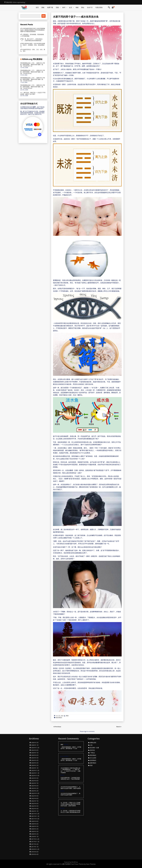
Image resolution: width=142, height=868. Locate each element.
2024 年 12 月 (35, 748)
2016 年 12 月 (35, 849)
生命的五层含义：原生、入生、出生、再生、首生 (33, 50)
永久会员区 (93, 758)
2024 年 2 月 (35, 765)
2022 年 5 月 (35, 806)
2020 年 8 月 (35, 821)
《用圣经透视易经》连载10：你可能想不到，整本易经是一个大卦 (71, 748)
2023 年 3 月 (35, 788)
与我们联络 (99, 7)
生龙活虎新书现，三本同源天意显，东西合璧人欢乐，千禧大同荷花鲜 (71, 778)
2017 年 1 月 (35, 847)
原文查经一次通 (94, 748)
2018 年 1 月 (35, 837)
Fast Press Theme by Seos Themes (83, 864)
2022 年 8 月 (35, 798)
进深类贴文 (93, 760)
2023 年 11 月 (35, 773)
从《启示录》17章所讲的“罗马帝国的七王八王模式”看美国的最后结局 (71, 812)
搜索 (43, 16)
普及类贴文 (59, 718)
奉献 (77, 7)
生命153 (90, 7)
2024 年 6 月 (35, 755)
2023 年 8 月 (35, 781)
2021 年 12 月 (35, 814)
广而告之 (92, 753)
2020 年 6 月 (35, 824)
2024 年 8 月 (35, 750)
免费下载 (50, 7)
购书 (64, 7)
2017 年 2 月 (35, 844)
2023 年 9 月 (35, 778)
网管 (67, 716)
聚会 (83, 7)
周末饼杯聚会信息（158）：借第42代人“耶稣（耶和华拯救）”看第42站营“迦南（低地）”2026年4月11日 (33, 65)
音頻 (91, 765)
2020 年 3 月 (35, 831)
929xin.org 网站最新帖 (32, 59)
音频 (57, 7)
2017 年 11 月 (35, 842)
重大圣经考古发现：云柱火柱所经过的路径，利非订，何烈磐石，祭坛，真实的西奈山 (33, 45)
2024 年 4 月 (35, 760)
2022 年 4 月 (35, 809)
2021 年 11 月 (35, 816)
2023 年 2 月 (35, 791)
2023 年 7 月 (35, 783)
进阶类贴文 (93, 763)
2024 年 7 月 (35, 753)
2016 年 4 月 (35, 854)
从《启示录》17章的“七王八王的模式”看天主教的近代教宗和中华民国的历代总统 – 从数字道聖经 (71, 804)
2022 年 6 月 (35, 804)
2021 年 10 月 (35, 819)
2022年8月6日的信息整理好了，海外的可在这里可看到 (70, 794)
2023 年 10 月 (35, 776)
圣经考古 (92, 750)
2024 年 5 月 (35, 758)
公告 (91, 745)
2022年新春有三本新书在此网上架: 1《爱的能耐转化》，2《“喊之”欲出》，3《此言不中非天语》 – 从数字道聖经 (71, 770)
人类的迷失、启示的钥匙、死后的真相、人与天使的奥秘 (33, 35)
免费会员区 (93, 743)
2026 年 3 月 (35, 743)
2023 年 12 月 (35, 771)
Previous (58, 727)
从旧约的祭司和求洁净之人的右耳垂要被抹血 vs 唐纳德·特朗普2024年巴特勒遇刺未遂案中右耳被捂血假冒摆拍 (33, 30)
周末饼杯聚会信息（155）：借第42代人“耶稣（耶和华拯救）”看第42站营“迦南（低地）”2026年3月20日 (33, 87)
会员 (70, 7)
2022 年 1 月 (35, 811)
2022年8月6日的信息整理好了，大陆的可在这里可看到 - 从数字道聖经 (71, 788)
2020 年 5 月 (35, 826)
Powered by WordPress (71, 862)
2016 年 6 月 (35, 852)
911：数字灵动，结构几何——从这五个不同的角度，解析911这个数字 (33, 93)
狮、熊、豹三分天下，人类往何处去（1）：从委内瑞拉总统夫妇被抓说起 (31, 40)
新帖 (43, 7)
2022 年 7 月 (35, 801)
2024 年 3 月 (35, 763)
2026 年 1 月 (35, 745)
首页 (37, 7)
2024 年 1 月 (35, 768)
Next (118, 727)
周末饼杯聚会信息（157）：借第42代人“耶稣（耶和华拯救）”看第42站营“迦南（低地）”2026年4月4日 (33, 72)
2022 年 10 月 (35, 793)
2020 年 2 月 (35, 834)
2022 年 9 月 (35, 796)
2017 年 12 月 (35, 839)
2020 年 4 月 (35, 829)
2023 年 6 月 (35, 786)
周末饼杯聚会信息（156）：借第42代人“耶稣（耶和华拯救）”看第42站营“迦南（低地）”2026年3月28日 (33, 79)
